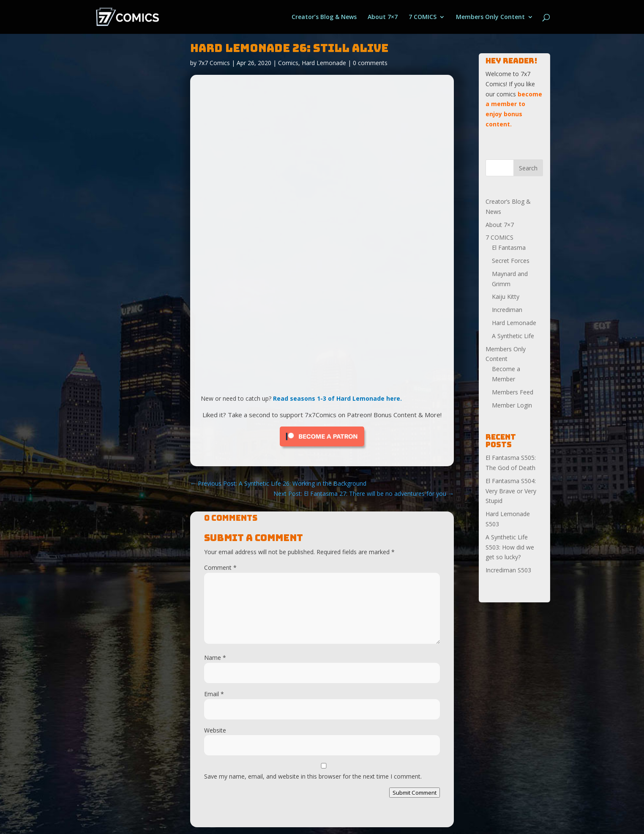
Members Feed (513, 392)
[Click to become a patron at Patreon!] (322, 448)
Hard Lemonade (324, 63)
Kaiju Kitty (506, 297)
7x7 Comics (214, 63)
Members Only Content (490, 17)
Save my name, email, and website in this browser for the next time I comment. (313, 776)
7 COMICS (423, 17)
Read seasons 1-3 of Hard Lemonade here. (337, 398)
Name (215, 658)
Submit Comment (415, 793)
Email (214, 694)
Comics (288, 63)
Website (215, 730)
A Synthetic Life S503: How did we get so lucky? (510, 547)
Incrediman (507, 310)
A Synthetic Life (513, 336)
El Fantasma (509, 247)
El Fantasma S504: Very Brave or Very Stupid (511, 491)
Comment (220, 567)
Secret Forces (511, 261)
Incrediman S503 (508, 570)
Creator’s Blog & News (324, 17)
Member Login (512, 405)
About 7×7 (383, 17)
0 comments (370, 63)
